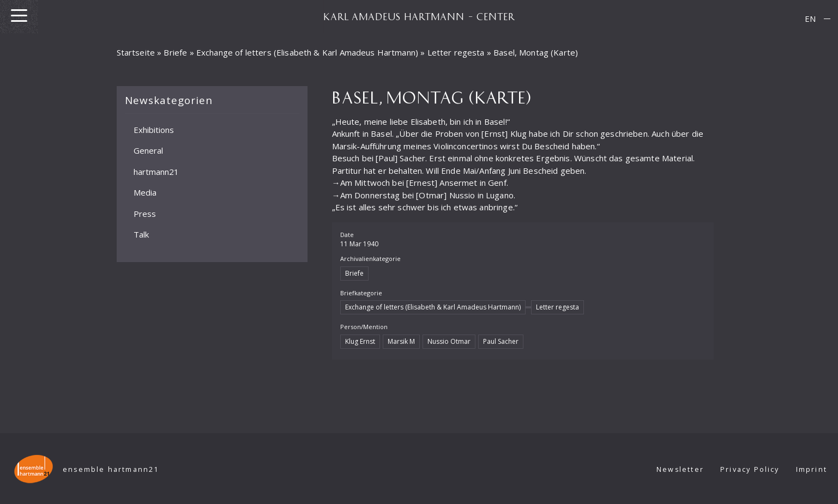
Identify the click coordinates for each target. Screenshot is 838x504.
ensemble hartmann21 (111, 469)
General (148, 150)
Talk (141, 234)
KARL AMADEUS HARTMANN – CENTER (419, 16)
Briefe (175, 52)
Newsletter (680, 469)
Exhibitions (154, 129)
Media (145, 192)
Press (145, 213)
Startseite (136, 52)
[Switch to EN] (810, 19)
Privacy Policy (750, 469)
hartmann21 (156, 171)
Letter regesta (456, 52)
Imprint (812, 469)
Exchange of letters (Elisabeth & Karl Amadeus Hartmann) (307, 52)
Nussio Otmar (449, 341)
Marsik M (401, 341)
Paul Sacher (501, 341)
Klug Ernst (360, 341)
